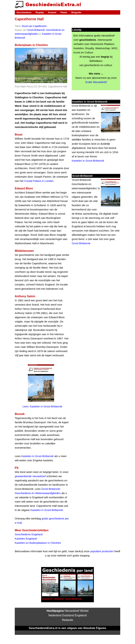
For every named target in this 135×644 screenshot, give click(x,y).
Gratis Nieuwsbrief (96, 82)
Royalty (40, 12)
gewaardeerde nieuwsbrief (30, 476)
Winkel (84, 611)
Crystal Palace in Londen (39, 181)
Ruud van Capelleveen (34, 26)
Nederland (55, 615)
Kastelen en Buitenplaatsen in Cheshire (38, 543)
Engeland (81, 615)
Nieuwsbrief (72, 611)
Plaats (64, 12)
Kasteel (52, 12)
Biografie (76, 12)
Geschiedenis (24, 12)
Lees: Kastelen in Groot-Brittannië (42, 406)
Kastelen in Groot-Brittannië (37, 456)
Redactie (67, 620)
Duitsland (68, 615)
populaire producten (102, 551)
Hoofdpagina (55, 611)
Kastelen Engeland (26, 539)
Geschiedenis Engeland (29, 534)
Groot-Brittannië (81, 243)
